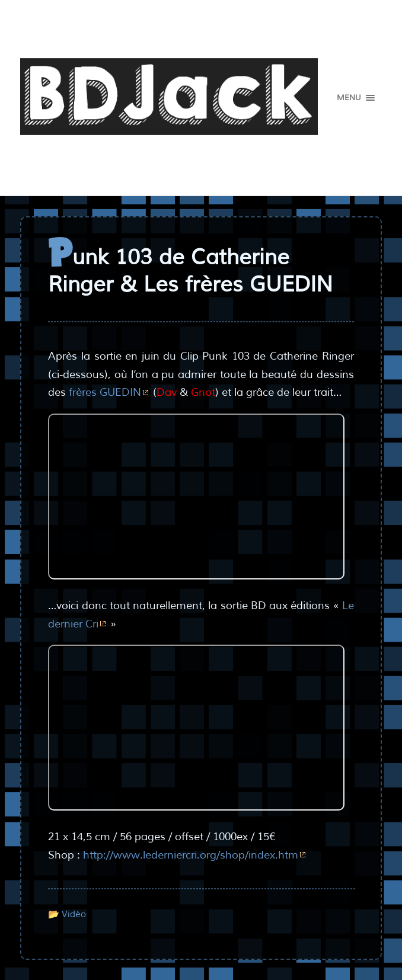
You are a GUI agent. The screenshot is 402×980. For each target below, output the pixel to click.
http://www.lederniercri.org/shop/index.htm (191, 855)
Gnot (203, 392)
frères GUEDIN (105, 392)
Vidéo (74, 914)
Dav (167, 392)
